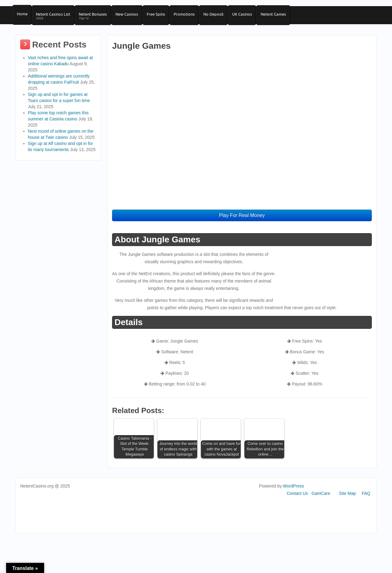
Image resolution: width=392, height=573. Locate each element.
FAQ (366, 497)
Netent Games (284, 16)
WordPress (294, 490)
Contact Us (297, 497)
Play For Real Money (242, 219)
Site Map (347, 497)
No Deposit (221, 16)
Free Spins (161, 16)
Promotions (191, 16)
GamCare (321, 497)
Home (23, 16)
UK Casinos (251, 16)
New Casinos (131, 16)
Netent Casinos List (55, 18)
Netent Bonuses (96, 18)
